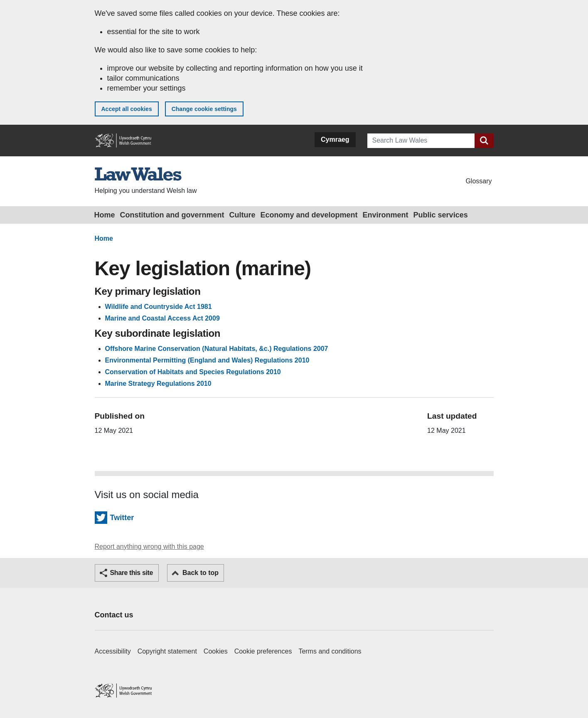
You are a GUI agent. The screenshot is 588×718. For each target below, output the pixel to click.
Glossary (479, 181)
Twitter (122, 518)
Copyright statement (167, 651)
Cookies (216, 651)
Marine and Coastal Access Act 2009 (162, 318)
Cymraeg (335, 139)
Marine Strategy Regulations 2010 (158, 384)
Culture (242, 215)
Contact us (114, 615)
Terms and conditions (330, 651)
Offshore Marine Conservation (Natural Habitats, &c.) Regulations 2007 (217, 349)
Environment (386, 215)
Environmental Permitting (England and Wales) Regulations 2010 (207, 360)
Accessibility (113, 651)
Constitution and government (172, 215)
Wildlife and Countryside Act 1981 (159, 307)
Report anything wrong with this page (149, 547)
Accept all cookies (127, 109)
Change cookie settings (204, 109)
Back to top (201, 573)
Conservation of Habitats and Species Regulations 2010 (193, 372)
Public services (441, 215)
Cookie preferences (263, 651)
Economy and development (309, 215)
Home (105, 215)
